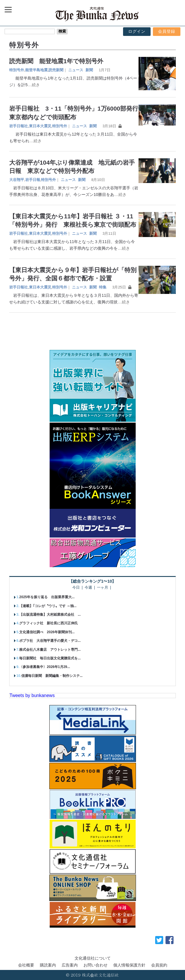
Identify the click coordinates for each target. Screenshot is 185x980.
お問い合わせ (96, 965)
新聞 (89, 70)
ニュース (76, 70)
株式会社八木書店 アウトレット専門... (50, 650)
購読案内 (48, 965)
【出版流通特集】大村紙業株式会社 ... (50, 615)
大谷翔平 (17, 180)
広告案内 (70, 965)
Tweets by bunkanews (32, 695)
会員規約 (159, 965)
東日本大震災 (40, 126)
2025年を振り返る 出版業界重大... (47, 597)
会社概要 (26, 965)
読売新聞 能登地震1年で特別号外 (56, 61)
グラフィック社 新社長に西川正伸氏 (48, 623)
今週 (88, 588)
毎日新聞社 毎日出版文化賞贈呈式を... (50, 658)
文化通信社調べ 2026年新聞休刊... (47, 632)
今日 (76, 588)
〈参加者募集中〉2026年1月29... (45, 667)
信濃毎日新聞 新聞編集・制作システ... (52, 676)
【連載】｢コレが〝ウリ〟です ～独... (48, 606)
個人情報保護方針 (129, 965)
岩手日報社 (18, 126)
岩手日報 (33, 180)
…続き (34, 85)
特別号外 (17, 70)
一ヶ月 (103, 588)
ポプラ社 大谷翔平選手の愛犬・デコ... (50, 641)
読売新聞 (56, 70)
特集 (103, 287)
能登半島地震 (36, 70)
